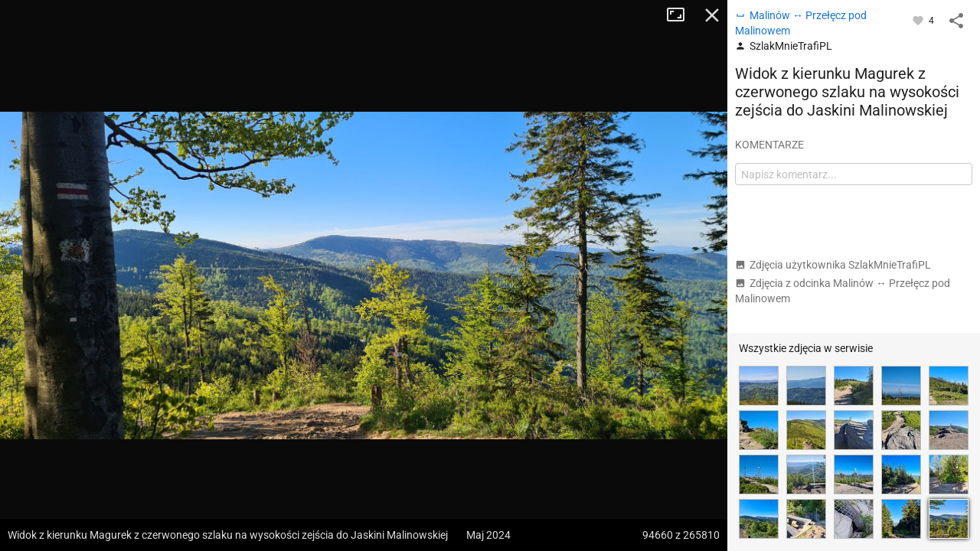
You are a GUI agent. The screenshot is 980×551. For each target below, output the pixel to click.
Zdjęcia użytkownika (833, 265)
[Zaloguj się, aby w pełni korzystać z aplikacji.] (919, 20)
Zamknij (712, 15)
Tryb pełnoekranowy (681, 15)
